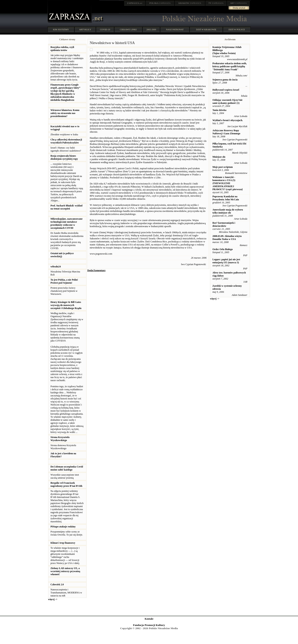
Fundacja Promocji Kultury (149, 625)
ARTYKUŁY (85, 29)
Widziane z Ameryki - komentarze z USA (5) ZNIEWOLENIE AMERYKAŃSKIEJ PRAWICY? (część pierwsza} (228, 183)
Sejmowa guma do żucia (225, 80)
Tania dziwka (219, 110)
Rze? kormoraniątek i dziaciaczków (224, 224)
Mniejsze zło (219, 157)
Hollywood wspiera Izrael (226, 90)
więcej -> (53, 599)
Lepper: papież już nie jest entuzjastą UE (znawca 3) (226, 261)
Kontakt (149, 619)
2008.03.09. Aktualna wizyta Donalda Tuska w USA (227, 238)
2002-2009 (151, 29)
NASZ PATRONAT (175, 29)
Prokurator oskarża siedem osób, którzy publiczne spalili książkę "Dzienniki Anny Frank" (230, 66)
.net (135, 3)
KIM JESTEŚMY (61, 29)
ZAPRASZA (160, 3)
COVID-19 (105, 29)
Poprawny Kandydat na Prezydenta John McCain (226, 198)
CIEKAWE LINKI (128, 29)
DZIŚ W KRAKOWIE (206, 29)
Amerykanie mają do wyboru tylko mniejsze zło (228, 211)
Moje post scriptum (223, 167)
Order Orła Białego (223, 249)
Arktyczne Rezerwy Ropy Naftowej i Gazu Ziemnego (226, 132)
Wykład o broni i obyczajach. (228, 120)
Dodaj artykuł (239, 8)
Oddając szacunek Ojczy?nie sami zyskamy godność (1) (228, 101)
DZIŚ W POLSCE (237, 29)
